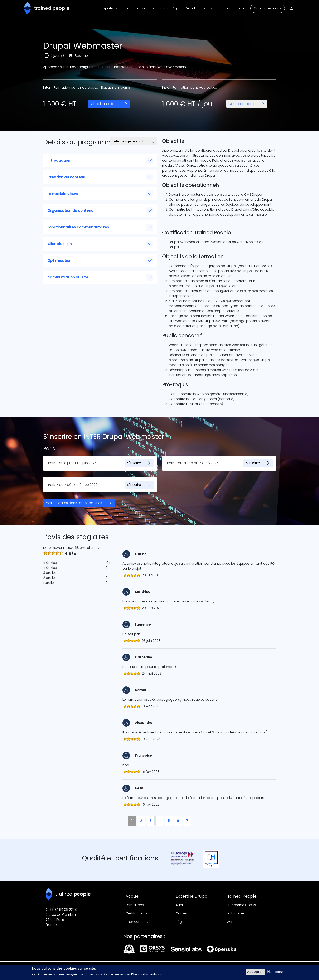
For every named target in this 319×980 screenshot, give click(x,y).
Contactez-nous (268, 8)
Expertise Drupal (192, 896)
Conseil (182, 913)
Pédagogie (235, 913)
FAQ (229, 922)
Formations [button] (134, 8)
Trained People (241, 896)
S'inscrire (134, 463)
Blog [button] (206, 8)
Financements (137, 922)
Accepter (255, 972)
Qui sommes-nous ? (242, 905)
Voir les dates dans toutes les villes (74, 503)
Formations (135, 905)
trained (52, 8)
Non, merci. (276, 972)
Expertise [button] (109, 8)
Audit (180, 905)
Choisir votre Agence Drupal (174, 8)
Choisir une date (104, 104)
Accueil (133, 896)
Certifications (136, 913)
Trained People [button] (231, 8)
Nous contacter (242, 104)
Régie (180, 922)
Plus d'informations (146, 974)
